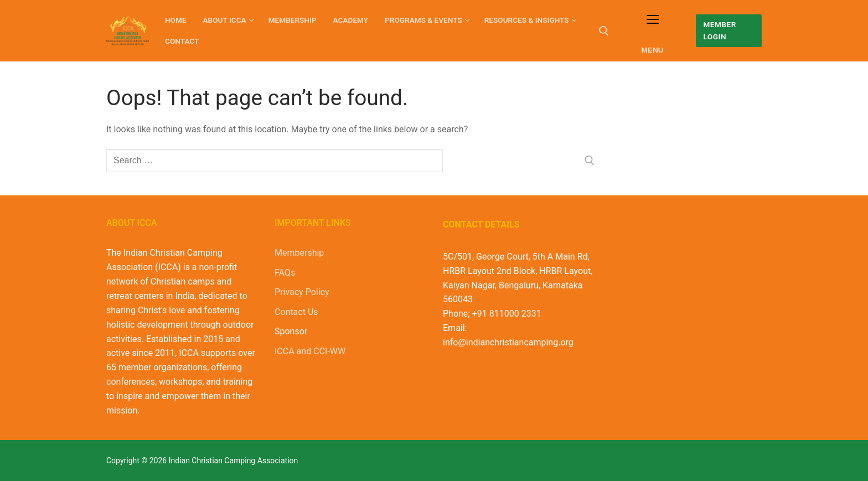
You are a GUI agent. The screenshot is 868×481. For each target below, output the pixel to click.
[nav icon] (652, 31)
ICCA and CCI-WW (310, 351)
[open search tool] (604, 31)
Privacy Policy (302, 292)
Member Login (719, 30)
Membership (299, 253)
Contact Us (296, 312)
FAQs (285, 273)
